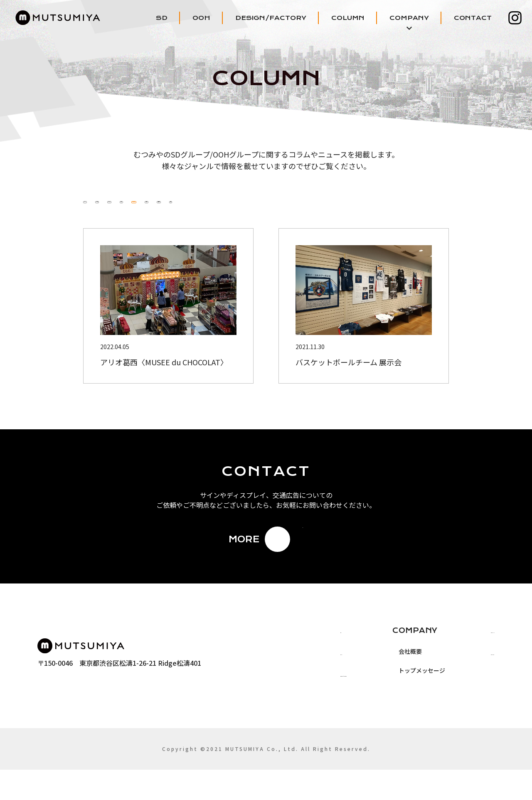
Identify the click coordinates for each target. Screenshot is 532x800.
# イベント (189, 217)
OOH (201, 18)
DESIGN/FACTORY (271, 18)
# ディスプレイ (284, 217)
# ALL (96, 217)
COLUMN (348, 18)
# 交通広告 (391, 217)
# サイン (234, 217)
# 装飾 (433, 217)
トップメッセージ (382, 701)
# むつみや (140, 217)
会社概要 (370, 682)
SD (162, 18)
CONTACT (473, 18)
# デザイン (342, 217)
